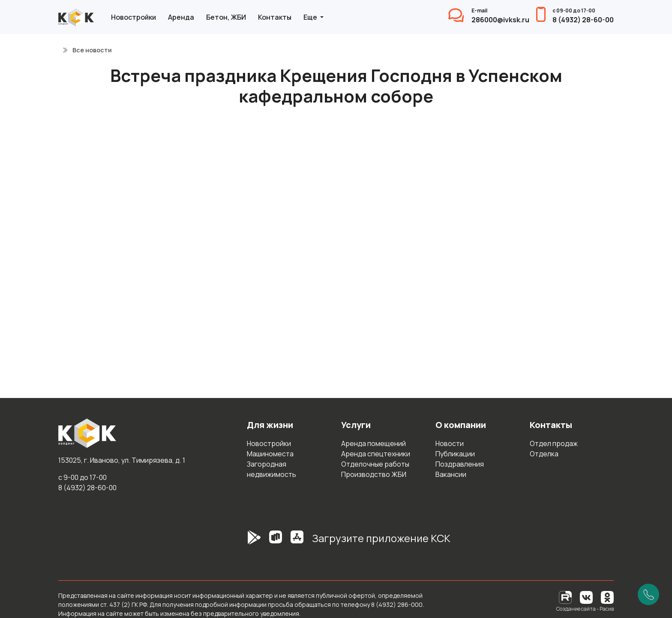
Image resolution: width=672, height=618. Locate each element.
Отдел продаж (554, 443)
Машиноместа (270, 454)
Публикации (455, 454)
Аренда (181, 17)
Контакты (275, 17)
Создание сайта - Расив (585, 609)
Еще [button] (311, 17)
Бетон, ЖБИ (226, 17)
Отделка (544, 454)
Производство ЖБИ (374, 474)
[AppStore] (297, 542)
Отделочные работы (375, 464)
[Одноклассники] (607, 597)
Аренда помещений (373, 443)
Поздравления (460, 464)
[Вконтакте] (586, 597)
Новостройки (133, 17)
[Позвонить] (648, 594)
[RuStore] (276, 542)
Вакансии (451, 474)
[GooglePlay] (241, 542)
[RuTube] (566, 597)
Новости (450, 443)
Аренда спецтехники (376, 454)
